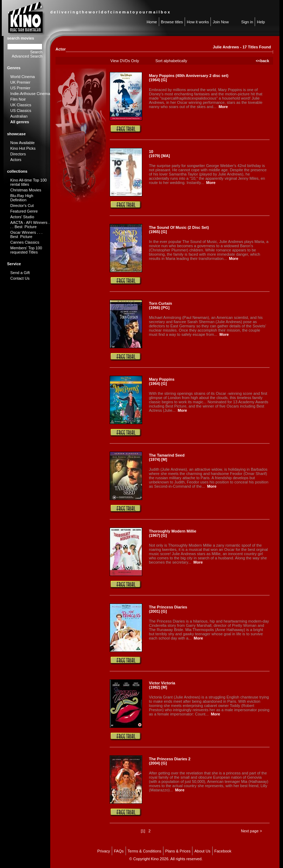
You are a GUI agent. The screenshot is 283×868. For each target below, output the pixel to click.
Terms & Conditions (145, 851)
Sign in (247, 22)
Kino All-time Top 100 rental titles (28, 182)
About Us (202, 851)
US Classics (21, 111)
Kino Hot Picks (23, 148)
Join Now (221, 22)
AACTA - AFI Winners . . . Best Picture (30, 225)
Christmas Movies (26, 190)
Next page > (252, 831)
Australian (19, 116)
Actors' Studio (22, 217)
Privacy (104, 851)
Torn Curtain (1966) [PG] (160, 305)
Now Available (22, 143)
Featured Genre (24, 211)
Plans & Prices (178, 851)
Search (36, 52)
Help (261, 22)
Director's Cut (22, 206)
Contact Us (20, 278)
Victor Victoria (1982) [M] (162, 685)
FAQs (119, 851)
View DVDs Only (125, 61)
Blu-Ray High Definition (22, 198)
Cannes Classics (25, 242)
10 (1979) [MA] (159, 154)
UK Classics (21, 105)
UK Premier (20, 82)
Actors (16, 160)
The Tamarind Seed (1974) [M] (167, 457)
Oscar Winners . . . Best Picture (26, 234)
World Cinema (23, 77)
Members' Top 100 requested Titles (26, 250)
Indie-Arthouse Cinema (30, 94)
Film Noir (18, 99)
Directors (18, 154)
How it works (198, 22)
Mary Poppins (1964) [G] (162, 381)
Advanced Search (27, 56)
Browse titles (172, 22)
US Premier (20, 88)
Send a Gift (20, 273)
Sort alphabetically (171, 61)
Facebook (223, 851)
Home (152, 22)
